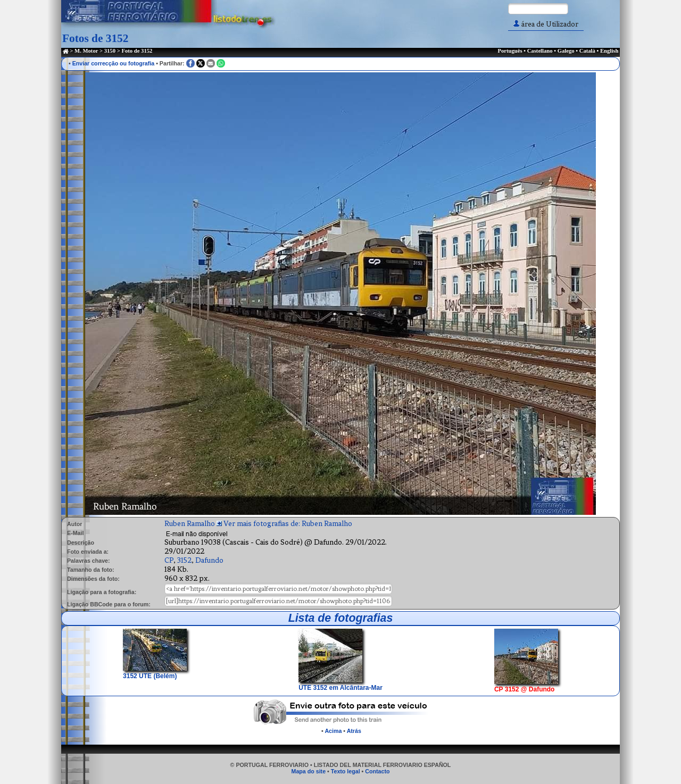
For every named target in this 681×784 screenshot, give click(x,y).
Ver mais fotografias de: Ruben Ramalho (288, 524)
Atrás (354, 731)
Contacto (377, 771)
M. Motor (86, 51)
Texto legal (346, 771)
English (609, 51)
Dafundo (209, 560)
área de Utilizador (546, 24)
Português (510, 51)
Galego (566, 51)
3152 (184, 560)
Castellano (540, 51)
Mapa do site (309, 771)
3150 (110, 51)
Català (587, 51)
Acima (333, 731)
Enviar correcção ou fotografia (114, 63)
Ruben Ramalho (190, 524)
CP (169, 560)
